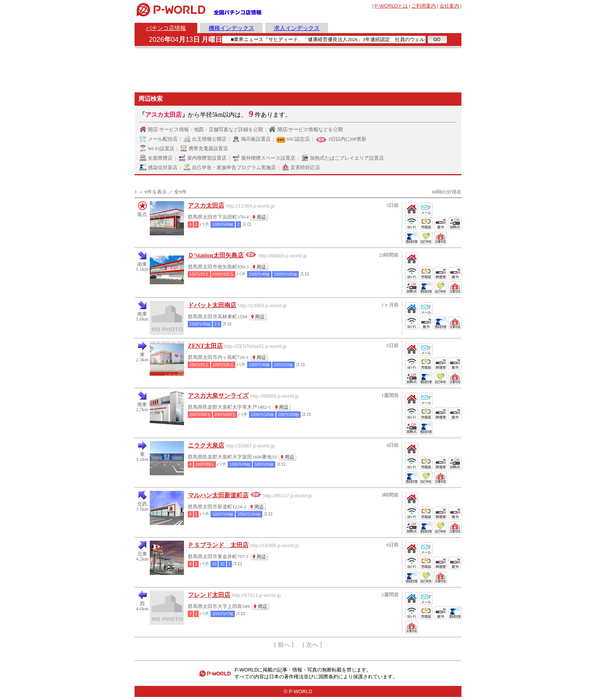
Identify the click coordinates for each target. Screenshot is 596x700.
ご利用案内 (424, 6)
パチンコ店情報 (166, 28)
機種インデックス (231, 28)
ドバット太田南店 (212, 305)
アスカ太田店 (206, 206)
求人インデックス (297, 28)
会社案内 (449, 6)
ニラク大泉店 (206, 445)
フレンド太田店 (209, 595)
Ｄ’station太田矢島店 (216, 255)
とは (391, 6)
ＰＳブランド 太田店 (218, 545)
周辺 (261, 217)
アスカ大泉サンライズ (218, 396)
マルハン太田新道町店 (218, 495)
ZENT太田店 (205, 346)
